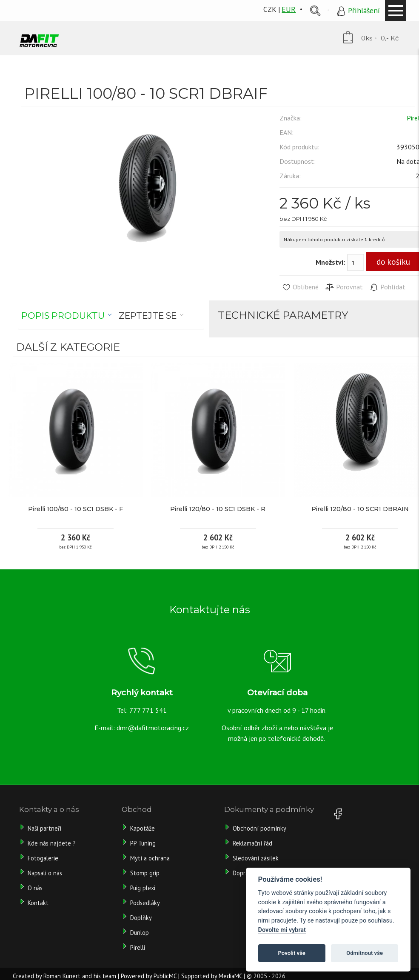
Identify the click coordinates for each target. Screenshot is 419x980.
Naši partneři (44, 828)
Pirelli (138, 947)
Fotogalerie (43, 858)
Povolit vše (292, 953)
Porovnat (344, 287)
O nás (35, 888)
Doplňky (141, 918)
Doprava (244, 873)
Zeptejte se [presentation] (148, 316)
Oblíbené (300, 287)
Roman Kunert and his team (80, 976)
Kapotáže (143, 828)
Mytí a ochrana (150, 858)
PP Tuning (143, 843)
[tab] (67, 316)
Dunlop (140, 933)
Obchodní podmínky (259, 828)
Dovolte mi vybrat (282, 930)
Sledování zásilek (256, 858)
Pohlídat (387, 287)
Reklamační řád (252, 843)
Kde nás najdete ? (52, 843)
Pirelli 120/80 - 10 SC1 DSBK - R (218, 509)
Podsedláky (145, 903)
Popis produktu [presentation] (63, 316)
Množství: (331, 262)
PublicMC (165, 976)
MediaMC (230, 976)
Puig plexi (143, 888)
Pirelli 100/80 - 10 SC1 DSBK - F (76, 509)
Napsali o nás (45, 873)
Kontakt (38, 903)
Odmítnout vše (365, 953)
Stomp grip (145, 873)
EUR (289, 9)
